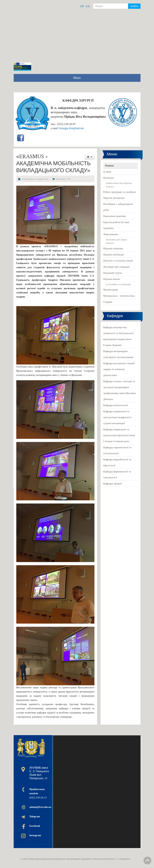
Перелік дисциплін (114, 198)
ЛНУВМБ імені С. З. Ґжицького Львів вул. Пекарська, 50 (39, 773)
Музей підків (111, 290)
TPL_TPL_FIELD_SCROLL (147, 861)
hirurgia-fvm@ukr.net (72, 128)
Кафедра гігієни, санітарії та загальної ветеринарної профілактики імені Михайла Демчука (120, 390)
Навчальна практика (115, 216)
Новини (109, 166)
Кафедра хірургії (113, 484)
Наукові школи (112, 279)
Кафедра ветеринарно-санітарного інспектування (118, 354)
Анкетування (111, 234)
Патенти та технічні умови (118, 261)
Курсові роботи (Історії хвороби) (116, 225)
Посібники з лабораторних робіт (118, 207)
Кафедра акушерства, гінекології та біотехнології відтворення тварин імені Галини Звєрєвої (119, 336)
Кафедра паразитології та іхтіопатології (117, 450)
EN (82, 6)
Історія (107, 172)
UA (88, 6)
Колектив (109, 178)
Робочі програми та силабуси (120, 192)
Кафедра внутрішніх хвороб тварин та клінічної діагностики (119, 369)
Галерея (108, 302)
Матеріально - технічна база (119, 296)
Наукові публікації (114, 255)
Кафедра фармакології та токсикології (117, 474)
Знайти (134, 6)
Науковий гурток (113, 273)
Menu (77, 78)
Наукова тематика (113, 248)
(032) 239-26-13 (38, 793)
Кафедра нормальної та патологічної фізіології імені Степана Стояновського (119, 435)
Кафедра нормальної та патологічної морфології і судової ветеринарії (118, 417)
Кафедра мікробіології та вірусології (117, 462)
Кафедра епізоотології (116, 405)
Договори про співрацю (117, 267)
